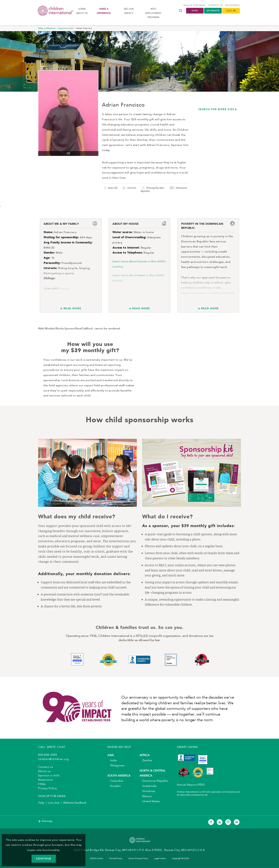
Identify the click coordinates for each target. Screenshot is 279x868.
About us (44, 772)
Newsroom (46, 780)
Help (41, 803)
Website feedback (75, 803)
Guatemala (148, 787)
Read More (72, 309)
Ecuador (114, 787)
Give (195, 11)
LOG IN (231, 11)
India (112, 761)
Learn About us (82, 11)
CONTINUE (44, 859)
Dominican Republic (154, 781)
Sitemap (47, 822)
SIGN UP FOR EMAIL (52, 797)
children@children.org (53, 760)
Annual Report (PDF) (191, 785)
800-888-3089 (48, 755)
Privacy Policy (47, 789)
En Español (233, 6)
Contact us (215, 6)
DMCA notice (97, 859)
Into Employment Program (153, 13)
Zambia (146, 761)
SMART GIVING (187, 748)
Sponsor (213, 11)
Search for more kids (216, 109)
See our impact (129, 11)
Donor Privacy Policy (138, 859)
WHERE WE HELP (119, 748)
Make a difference (104, 11)
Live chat (54, 803)
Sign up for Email (194, 6)
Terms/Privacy (116, 859)
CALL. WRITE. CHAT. (52, 748)
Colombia (115, 781)
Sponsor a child (66, 29)
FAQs (42, 785)
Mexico (146, 797)
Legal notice (160, 859)
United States (150, 802)
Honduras (147, 792)
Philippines (116, 766)
